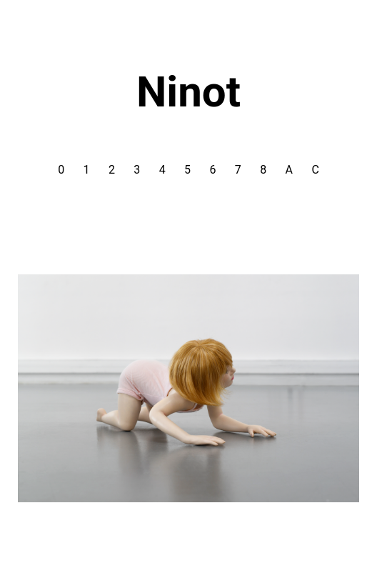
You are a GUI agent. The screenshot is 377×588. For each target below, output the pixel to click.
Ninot (188, 92)
